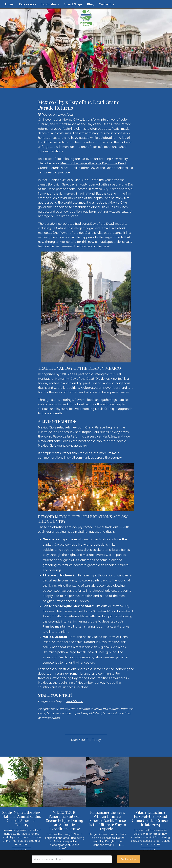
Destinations (50, 4)
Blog (90, 4)
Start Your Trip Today (86, 740)
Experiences (28, 4)
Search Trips (73, 4)
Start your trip (129, 859)
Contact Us (106, 4)
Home (9, 4)
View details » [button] (21, 850)
